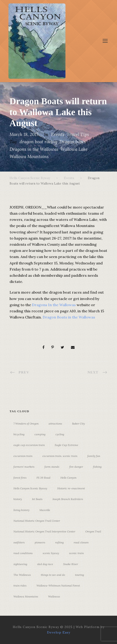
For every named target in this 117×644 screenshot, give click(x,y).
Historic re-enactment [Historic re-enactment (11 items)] (71, 488)
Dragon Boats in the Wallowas (69, 317)
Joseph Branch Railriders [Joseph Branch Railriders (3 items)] (68, 499)
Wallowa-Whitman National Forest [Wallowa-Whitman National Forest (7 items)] (58, 585)
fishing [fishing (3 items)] (97, 467)
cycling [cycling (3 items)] (60, 434)
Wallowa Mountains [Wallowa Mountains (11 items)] (26, 596)
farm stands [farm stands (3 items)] (52, 467)
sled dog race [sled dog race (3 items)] (45, 564)
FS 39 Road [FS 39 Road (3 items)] (43, 478)
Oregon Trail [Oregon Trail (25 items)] (93, 531)
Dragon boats (73, 142)
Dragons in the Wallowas (34, 149)
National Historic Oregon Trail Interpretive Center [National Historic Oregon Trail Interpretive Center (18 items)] (44, 531)
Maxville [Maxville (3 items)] (45, 510)
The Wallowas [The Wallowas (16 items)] (22, 575)
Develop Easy (59, 632)
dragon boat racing (38, 142)
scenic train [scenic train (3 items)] (76, 553)
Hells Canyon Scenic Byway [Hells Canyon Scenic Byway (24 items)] (30, 488)
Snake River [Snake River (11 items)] (71, 564)
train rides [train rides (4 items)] (20, 585)
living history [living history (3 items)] (21, 510)
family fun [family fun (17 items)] (94, 456)
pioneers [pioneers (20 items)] (40, 542)
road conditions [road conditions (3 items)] (23, 553)
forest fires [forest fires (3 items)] (20, 478)
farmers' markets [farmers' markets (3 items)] (24, 467)
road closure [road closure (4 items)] (81, 542)
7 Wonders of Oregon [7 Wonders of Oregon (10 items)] (26, 424)
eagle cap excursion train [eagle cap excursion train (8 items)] (29, 445)
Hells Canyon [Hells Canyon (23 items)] (68, 478)
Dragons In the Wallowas (54, 305)
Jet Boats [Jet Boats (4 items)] (37, 499)
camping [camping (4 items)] (40, 434)
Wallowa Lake (74, 149)
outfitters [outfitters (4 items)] (19, 542)
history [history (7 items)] (18, 499)
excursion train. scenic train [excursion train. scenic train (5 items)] (60, 456)
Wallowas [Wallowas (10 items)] (54, 596)
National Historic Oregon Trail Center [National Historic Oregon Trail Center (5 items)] (37, 521)
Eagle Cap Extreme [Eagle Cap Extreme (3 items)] (66, 445)
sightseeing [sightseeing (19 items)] (20, 564)
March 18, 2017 (24, 134)
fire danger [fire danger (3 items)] (76, 467)
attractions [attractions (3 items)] (55, 424)
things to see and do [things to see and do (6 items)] (53, 575)
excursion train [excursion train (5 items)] (23, 456)
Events (58, 134)
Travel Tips (78, 134)
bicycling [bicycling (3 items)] (19, 434)
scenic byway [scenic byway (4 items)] (51, 553)
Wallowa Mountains (29, 156)
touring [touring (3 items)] (79, 575)
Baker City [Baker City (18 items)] (78, 424)
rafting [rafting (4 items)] (59, 542)
